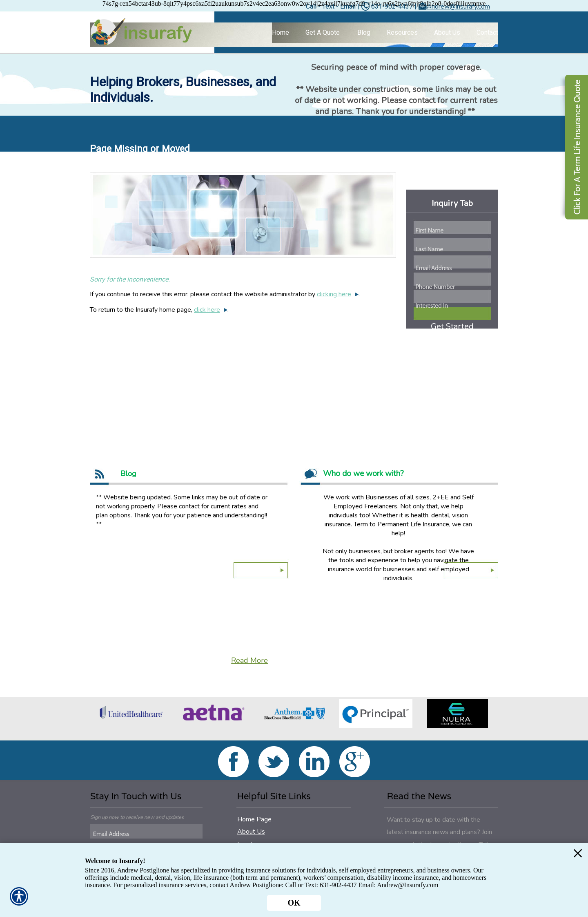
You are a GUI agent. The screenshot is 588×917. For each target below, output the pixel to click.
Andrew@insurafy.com (458, 7)
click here (207, 310)
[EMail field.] (147, 834)
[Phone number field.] (452, 287)
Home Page (254, 819)
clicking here (334, 294)
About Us (251, 832)
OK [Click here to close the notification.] (294, 903)
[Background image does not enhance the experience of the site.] (294, 35)
